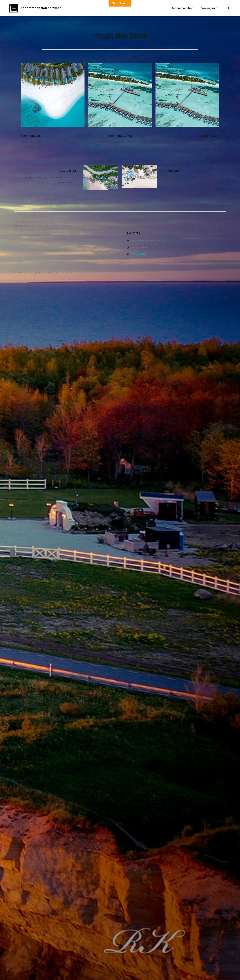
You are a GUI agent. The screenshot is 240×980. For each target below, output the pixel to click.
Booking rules (210, 8)
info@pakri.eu (140, 254)
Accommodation (182, 8)
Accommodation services (41, 8)
